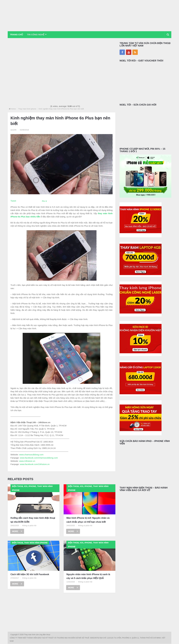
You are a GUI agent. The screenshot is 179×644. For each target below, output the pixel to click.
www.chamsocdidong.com (31, 455)
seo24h (13, 130)
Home (13, 109)
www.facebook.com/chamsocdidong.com (39, 458)
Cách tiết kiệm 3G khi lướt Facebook (30, 575)
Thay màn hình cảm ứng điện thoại (37, 635)
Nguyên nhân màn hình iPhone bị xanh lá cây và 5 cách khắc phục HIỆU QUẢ (88, 576)
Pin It (44, 201)
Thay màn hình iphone (27, 109)
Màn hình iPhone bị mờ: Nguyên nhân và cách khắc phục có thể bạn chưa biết (88, 520)
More (17, 531)
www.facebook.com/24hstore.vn (35, 464)
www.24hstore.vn (27, 461)
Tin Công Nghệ (38, 35)
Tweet (13, 201)
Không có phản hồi (29, 526)
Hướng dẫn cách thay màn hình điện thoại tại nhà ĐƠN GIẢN (33, 520)
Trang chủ (17, 35)
